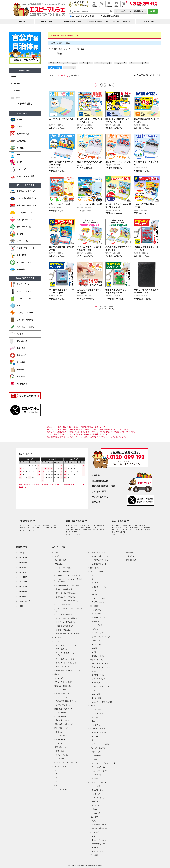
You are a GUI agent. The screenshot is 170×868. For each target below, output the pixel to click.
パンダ (94, 591)
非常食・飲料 (61, 739)
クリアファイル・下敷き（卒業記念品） (69, 610)
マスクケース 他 (98, 851)
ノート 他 (70, 68)
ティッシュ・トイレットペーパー (104, 763)
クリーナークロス (98, 756)
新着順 (53, 75)
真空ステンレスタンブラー (102, 667)
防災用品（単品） (62, 736)
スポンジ (95, 629)
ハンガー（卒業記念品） (65, 614)
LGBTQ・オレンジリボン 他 (66, 762)
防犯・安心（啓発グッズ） (64, 709)
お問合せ (96, 502)
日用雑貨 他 (96, 779)
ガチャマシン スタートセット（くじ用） (68, 654)
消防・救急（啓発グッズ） (64, 724)
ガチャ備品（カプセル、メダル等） (69, 670)
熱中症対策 (94, 606)
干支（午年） (131, 556)
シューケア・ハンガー (100, 771)
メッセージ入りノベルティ (102, 556)
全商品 (57, 552)
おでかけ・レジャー (98, 729)
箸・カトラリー (97, 644)
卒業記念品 (59, 564)
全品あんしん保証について (123, 22)
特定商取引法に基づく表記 (104, 486)
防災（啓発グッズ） (62, 728)
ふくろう (95, 583)
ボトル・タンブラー (98, 660)
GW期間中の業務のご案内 (59, 43)
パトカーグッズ (62, 697)
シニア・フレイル (62, 755)
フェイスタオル (97, 713)
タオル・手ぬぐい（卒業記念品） (68, 585)
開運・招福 (94, 568)
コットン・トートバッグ (101, 686)
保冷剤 (94, 648)
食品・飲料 (94, 817)
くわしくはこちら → (27, 530)
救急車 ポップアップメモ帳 (90, 162)
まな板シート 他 (98, 656)
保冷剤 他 (95, 621)
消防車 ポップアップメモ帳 (118, 162)
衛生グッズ (94, 832)
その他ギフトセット (99, 564)
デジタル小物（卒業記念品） (66, 593)
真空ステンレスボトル (100, 664)
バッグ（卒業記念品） (64, 568)
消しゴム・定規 (103, 63)
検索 (153, 11)
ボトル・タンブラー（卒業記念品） (69, 575)
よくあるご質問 (148, 22)
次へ (111, 85)
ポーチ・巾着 (97, 698)
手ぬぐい (95, 721)
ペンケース (121, 63)
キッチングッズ (96, 625)
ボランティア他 (62, 743)
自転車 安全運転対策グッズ (66, 701)
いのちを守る (61, 759)
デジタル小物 (95, 813)
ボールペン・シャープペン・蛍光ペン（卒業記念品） (69, 580)
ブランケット (97, 775)
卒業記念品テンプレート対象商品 (68, 634)
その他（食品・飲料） (100, 828)
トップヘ (22, 22)
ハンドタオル (97, 710)
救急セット (96, 847)
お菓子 (94, 821)
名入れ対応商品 (60, 560)
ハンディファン (97, 610)
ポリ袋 (94, 652)
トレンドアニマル (98, 598)
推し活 (57, 674)
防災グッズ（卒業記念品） (66, 622)
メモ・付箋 (55, 68)
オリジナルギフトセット (101, 560)
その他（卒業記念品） (64, 630)
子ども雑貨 (94, 855)
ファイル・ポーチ (139, 63)
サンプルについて (100, 497)
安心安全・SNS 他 (63, 720)
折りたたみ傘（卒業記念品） (66, 597)
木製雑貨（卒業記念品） (65, 626)
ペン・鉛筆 (86, 63)
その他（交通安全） (63, 705)
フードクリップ (97, 641)
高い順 (74, 75)
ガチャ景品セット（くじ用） (66, 659)
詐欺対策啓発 (61, 716)
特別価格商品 (131, 560)
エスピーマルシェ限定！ (63, 682)
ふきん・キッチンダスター (102, 637)
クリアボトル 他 (98, 675)
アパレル (94, 809)
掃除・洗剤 (96, 752)
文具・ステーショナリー (63, 49)
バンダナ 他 (96, 725)
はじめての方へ (47, 22)
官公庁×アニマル (98, 602)
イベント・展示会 (61, 789)
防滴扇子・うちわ (98, 618)
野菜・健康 (60, 751)
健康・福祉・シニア (62, 747)
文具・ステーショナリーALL (63, 63)
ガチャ (57, 641)
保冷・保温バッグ (98, 694)
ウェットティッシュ (99, 840)
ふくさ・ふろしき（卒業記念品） (68, 618)
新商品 (57, 556)
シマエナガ (59, 678)
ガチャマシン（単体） (64, 667)
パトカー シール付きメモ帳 (90, 204)
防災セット (60, 732)
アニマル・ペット (97, 572)
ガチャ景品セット (62, 649)
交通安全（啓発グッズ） (63, 686)
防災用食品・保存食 (99, 825)
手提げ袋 (129, 552)
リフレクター (61, 690)
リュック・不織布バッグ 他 (102, 702)
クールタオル (97, 614)
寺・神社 (58, 637)
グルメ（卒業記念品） (64, 604)
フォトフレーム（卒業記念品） (67, 601)
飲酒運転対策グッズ (63, 693)
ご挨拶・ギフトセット (99, 552)
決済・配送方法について (72, 22)
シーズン (58, 770)
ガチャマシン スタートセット (67, 645)
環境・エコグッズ (61, 766)
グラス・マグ (97, 671)
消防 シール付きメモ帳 (59, 204)
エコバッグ (96, 683)
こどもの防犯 (61, 713)
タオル (93, 706)
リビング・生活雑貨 (98, 748)
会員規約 (96, 475)
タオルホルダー (97, 736)
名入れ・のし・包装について (98, 22)
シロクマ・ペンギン (99, 587)
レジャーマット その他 (100, 744)
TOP (49, 49)
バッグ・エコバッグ (98, 679)
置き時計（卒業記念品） (65, 589)
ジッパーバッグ (97, 633)
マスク (94, 836)
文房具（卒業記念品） (64, 572)
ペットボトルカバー (99, 733)
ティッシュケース (98, 767)
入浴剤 (94, 759)
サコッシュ (96, 690)
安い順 (63, 75)
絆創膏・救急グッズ (99, 844)
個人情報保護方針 (100, 481)
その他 (94, 595)
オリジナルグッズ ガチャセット (68, 663)
